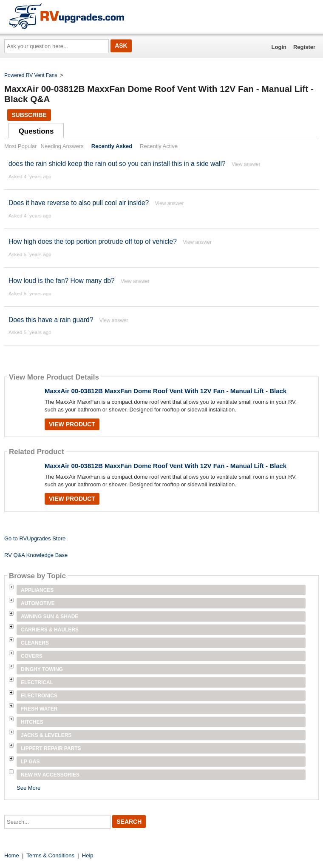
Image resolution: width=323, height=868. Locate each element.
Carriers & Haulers (50, 630)
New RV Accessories (50, 775)
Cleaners (35, 643)
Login (279, 47)
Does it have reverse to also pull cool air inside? (79, 203)
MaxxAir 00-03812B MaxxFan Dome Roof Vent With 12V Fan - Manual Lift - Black (166, 391)
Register (304, 47)
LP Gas (30, 762)
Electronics (39, 696)
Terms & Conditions (50, 855)
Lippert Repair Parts (51, 748)
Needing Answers (62, 146)
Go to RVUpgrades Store (35, 538)
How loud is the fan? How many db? (62, 281)
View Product (72, 424)
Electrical (37, 682)
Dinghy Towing (42, 669)
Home (12, 855)
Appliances (37, 590)
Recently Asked (112, 146)
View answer (246, 164)
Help (88, 855)
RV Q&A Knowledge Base (36, 555)
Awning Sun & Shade (50, 617)
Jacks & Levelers (46, 735)
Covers (32, 656)
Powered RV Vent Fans (31, 75)
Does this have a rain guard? (51, 320)
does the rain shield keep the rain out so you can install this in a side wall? (117, 164)
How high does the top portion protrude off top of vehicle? (93, 241)
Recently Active (159, 146)
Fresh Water (39, 709)
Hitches (32, 722)
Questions (36, 131)
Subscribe (29, 115)
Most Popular (21, 146)
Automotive (38, 603)
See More (28, 788)
